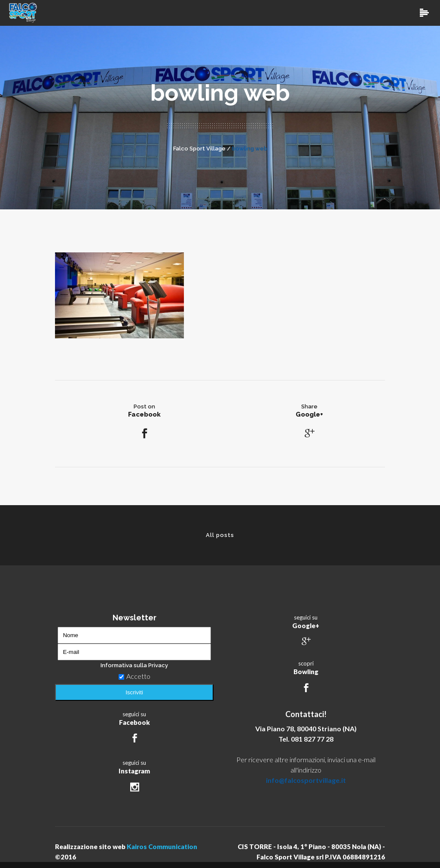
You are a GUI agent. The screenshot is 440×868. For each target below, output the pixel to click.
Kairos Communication (162, 847)
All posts (220, 535)
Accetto (134, 676)
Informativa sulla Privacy (134, 665)
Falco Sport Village (199, 149)
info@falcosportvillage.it (306, 780)
